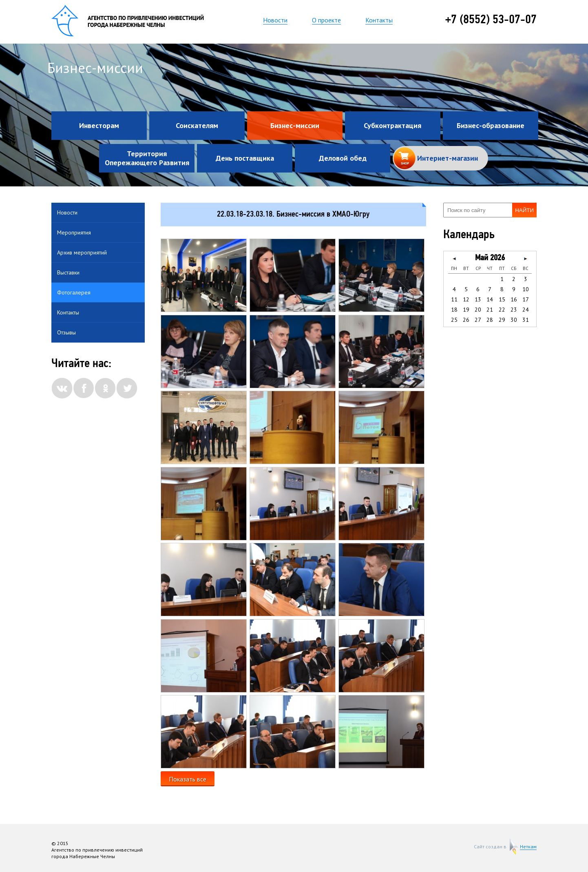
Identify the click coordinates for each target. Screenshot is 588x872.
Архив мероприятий (82, 252)
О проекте (326, 20)
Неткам (528, 847)
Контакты (379, 20)
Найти (524, 210)
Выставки (68, 272)
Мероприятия (74, 232)
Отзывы (66, 332)
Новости (275, 20)
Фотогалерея (74, 292)
